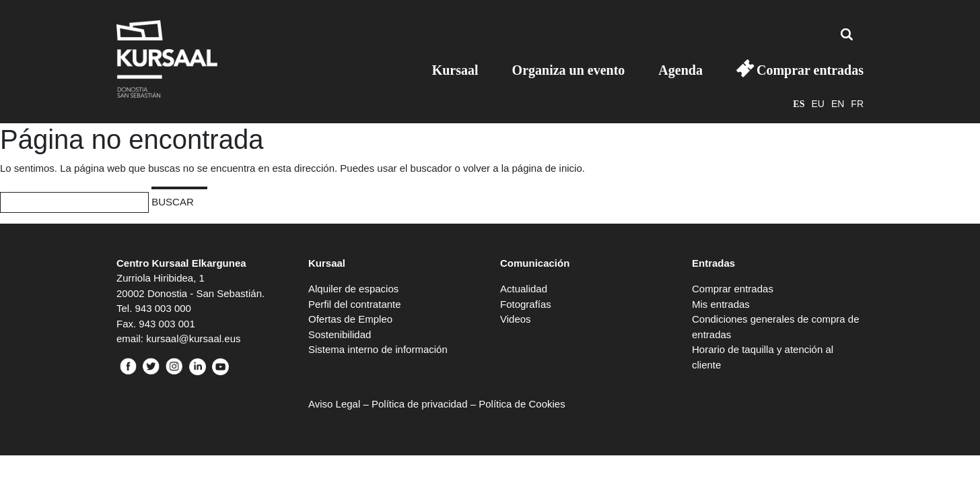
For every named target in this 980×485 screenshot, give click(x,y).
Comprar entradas (810, 70)
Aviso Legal (334, 404)
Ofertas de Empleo (350, 319)
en (838, 104)
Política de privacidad (420, 404)
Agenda (680, 70)
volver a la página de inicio (523, 168)
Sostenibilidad (340, 334)
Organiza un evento (569, 70)
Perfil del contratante (355, 304)
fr (857, 104)
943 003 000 (163, 308)
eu (817, 104)
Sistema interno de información (378, 349)
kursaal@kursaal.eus (193, 338)
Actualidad (524, 289)
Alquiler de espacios (353, 289)
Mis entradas (721, 304)
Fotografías (526, 304)
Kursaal (455, 70)
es (799, 104)
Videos (516, 319)
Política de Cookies (522, 404)
